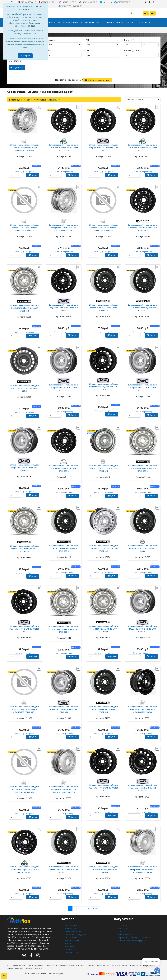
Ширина (51, 40)
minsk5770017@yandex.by (70, 6)
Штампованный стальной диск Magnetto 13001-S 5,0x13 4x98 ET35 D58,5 (64, 387)
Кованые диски (72, 940)
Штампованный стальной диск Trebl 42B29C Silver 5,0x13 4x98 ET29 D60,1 (24, 308)
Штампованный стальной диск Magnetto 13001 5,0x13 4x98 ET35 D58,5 (64, 307)
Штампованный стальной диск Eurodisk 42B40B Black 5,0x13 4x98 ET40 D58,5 (143, 227)
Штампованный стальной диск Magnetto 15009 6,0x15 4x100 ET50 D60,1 (24, 628)
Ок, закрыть (25, 56)
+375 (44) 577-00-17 (27, 2)
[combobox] (64, 45)
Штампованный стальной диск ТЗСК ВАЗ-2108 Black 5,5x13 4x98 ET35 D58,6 (64, 147)
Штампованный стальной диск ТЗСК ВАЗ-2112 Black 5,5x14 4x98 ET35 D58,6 (64, 468)
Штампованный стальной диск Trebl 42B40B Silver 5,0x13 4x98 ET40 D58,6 (24, 548)
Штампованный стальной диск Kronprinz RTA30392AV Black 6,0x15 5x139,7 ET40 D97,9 (24, 709)
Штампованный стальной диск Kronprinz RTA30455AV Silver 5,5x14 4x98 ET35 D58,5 (64, 227)
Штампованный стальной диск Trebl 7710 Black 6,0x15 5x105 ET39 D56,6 (24, 388)
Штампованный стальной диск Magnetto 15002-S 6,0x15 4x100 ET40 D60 (64, 709)
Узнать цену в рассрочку (24, 171)
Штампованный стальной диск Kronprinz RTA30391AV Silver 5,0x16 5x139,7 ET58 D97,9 (64, 789)
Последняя (92, 908)
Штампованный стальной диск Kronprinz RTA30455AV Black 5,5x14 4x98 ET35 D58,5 (24, 227)
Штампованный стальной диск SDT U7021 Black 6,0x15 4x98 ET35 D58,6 (143, 548)
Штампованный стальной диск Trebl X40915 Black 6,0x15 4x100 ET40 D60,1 (103, 709)
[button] (157, 970)
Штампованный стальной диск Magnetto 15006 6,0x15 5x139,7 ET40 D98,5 (143, 788)
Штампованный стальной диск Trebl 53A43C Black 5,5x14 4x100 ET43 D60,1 (103, 869)
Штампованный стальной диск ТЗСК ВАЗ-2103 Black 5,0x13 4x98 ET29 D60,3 (143, 147)
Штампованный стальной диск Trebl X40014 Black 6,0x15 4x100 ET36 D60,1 (64, 869)
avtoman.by (106, 2)
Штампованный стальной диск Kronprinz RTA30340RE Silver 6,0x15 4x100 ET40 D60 (143, 869)
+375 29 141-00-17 (68, 2)
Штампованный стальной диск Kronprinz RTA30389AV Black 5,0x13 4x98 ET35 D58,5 (103, 227)
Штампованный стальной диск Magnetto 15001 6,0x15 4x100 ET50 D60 (103, 787)
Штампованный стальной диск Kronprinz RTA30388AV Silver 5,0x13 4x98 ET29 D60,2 (24, 147)
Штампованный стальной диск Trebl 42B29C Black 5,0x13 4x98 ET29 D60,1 (143, 307)
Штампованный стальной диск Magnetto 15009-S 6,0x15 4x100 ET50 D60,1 (143, 628)
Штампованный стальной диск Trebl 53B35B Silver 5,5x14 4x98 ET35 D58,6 (143, 468)
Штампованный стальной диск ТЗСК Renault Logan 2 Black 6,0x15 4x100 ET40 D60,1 (24, 869)
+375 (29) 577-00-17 (47, 2)
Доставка (69, 946)
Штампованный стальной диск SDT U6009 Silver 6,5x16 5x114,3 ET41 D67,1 (103, 468)
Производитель (132, 50)
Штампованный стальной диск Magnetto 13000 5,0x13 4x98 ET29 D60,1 (103, 147)
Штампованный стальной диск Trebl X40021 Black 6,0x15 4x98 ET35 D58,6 (64, 548)
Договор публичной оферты (131, 940)
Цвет (88, 50)
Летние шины (71, 925)
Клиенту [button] (130, 22)
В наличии (15, 61)
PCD (88, 40)
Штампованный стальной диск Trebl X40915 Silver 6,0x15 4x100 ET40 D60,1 (103, 628)
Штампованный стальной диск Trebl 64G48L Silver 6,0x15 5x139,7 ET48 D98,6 (103, 548)
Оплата (68, 949)
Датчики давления (68, 22)
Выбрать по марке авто (98, 80)
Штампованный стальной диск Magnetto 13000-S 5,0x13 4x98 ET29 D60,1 (143, 387)
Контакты (145, 22)
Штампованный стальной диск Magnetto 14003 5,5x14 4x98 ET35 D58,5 (103, 386)
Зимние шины (71, 928)
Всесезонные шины (74, 931)
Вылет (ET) (129, 40)
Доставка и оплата (112, 22)
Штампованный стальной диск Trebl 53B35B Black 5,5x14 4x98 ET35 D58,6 (103, 307)
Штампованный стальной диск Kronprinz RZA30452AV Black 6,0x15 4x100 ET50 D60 (143, 709)
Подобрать (17, 67)
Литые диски (71, 937)
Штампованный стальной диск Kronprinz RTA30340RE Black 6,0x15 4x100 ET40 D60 (24, 789)
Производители (90, 22)
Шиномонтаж (71, 951)
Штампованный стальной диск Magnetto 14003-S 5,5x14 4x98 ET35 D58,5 (24, 467)
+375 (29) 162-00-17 (88, 2)
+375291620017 (122, 2)
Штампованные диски (75, 934)
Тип (49, 50)
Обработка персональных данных (134, 937)
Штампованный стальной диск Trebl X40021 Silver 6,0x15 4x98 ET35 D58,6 (64, 629)
